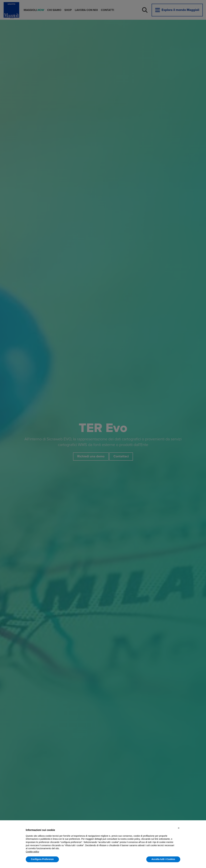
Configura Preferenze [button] (42, 859)
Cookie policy (32, 852)
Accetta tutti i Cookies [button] (163, 859)
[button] (179, 828)
